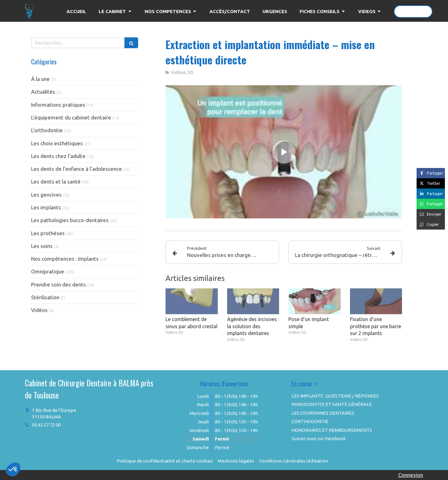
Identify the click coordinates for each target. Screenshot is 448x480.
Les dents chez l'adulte (58, 156)
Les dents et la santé (56, 182)
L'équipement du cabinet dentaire (71, 117)
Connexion (411, 475)
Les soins (42, 246)
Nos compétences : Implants (65, 259)
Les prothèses (48, 233)
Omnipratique (48, 271)
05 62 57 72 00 (46, 425)
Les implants (46, 207)
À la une (40, 79)
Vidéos (39, 310)
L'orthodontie (47, 130)
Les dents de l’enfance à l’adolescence (77, 169)
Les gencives (46, 195)
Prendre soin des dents (58, 284)
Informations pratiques (58, 105)
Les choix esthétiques (57, 143)
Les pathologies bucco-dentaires (70, 220)
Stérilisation (45, 297)
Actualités (43, 92)
